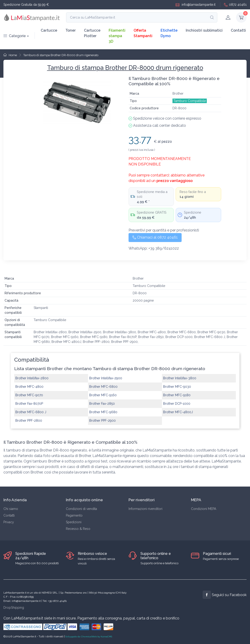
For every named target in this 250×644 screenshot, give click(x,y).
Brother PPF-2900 (102, 421)
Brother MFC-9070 (29, 395)
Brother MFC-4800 (29, 387)
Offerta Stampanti (143, 33)
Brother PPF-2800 (29, 421)
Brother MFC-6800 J (31, 412)
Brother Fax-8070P (29, 404)
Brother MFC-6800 (103, 387)
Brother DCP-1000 (177, 404)
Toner (71, 30)
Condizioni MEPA (204, 509)
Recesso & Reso (78, 529)
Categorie (15, 36)
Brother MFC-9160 (103, 395)
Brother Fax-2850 (102, 404)
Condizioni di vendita (81, 509)
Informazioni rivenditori (145, 509)
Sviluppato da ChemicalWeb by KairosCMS (89, 637)
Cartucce (49, 30)
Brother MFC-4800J (178, 412)
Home (10, 55)
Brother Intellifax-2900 (106, 378)
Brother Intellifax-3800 (180, 378)
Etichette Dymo (169, 33)
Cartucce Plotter (92, 33)
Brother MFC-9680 (103, 412)
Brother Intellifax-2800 (32, 378)
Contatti (238, 30)
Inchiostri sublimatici (204, 30)
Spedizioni (74, 522)
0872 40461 (235, 5)
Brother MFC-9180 (177, 395)
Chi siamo (11, 509)
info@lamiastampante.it (196, 5)
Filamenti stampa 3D (117, 36)
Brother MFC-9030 (177, 387)
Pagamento (74, 515)
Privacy (9, 522)
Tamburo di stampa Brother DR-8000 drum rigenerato (61, 55)
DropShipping (14, 608)
